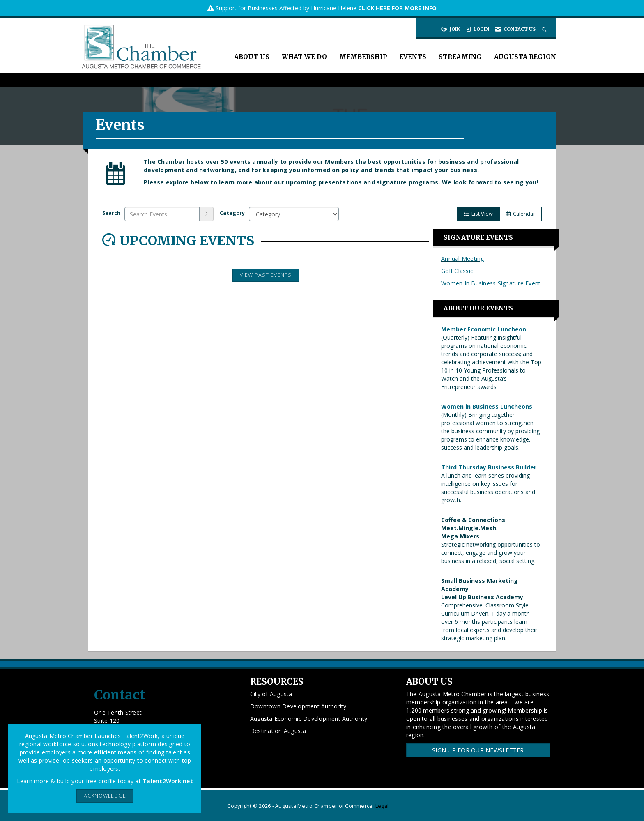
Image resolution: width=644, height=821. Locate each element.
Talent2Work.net (168, 781)
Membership (363, 57)
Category (232, 213)
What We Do (304, 57)
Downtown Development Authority (298, 706)
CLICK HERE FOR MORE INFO (397, 8)
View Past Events (266, 275)
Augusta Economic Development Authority (309, 719)
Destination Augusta (278, 731)
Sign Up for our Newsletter (478, 750)
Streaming (460, 57)
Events (413, 57)
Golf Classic (457, 271)
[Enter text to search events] (162, 214)
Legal (382, 806)
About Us (252, 57)
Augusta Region (525, 57)
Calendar (521, 214)
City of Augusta (271, 694)
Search (111, 213)
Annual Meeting (463, 259)
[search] (207, 214)
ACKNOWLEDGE (105, 796)
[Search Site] (545, 29)
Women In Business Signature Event (491, 283)
